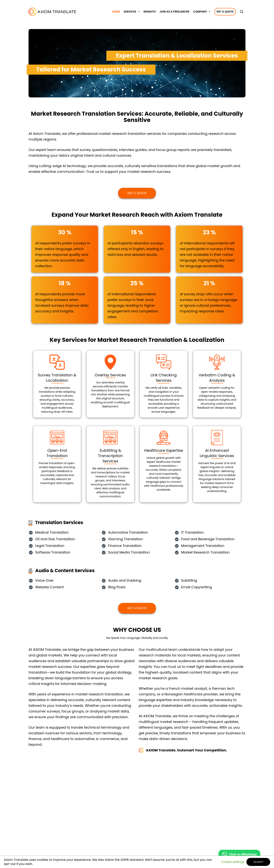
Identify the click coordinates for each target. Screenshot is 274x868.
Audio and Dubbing (125, 581)
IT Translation (192, 533)
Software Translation (53, 552)
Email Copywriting (197, 587)
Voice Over (44, 581)
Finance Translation (125, 546)
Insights (150, 12)
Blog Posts (117, 587)
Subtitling (189, 581)
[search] (243, 12)
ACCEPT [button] (258, 862)
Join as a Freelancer (174, 12)
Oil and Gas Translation (55, 539)
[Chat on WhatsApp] (239, 855)
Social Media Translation (129, 552)
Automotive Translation (128, 533)
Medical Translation (52, 533)
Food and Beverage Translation (208, 539)
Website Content (49, 587)
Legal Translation (50, 546)
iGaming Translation (125, 539)
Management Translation (203, 546)
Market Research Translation (205, 552)
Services (130, 12)
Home (116, 12)
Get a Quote (225, 12)
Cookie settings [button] (233, 862)
